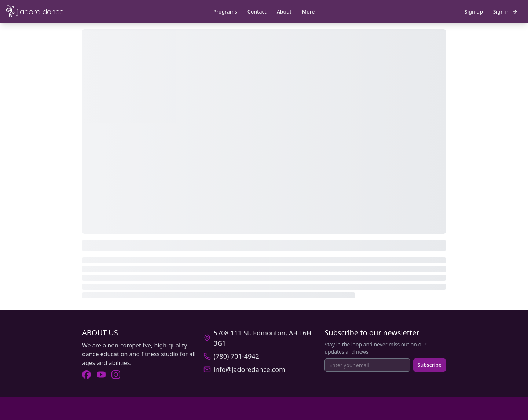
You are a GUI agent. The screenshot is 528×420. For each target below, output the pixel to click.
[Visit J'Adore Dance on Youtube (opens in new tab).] (101, 375)
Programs (225, 12)
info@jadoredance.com (250, 369)
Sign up (474, 12)
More (308, 12)
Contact (257, 12)
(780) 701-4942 (236, 356)
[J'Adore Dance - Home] (41, 12)
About (284, 12)
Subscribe (430, 365)
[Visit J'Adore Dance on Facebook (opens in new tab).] (87, 375)
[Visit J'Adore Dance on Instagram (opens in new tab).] (116, 375)
